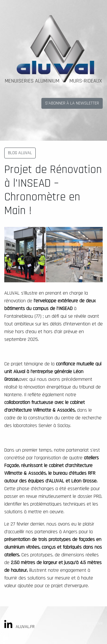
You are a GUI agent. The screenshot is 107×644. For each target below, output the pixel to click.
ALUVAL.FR (25, 627)
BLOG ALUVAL (20, 153)
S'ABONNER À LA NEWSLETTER (72, 103)
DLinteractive (91, 623)
